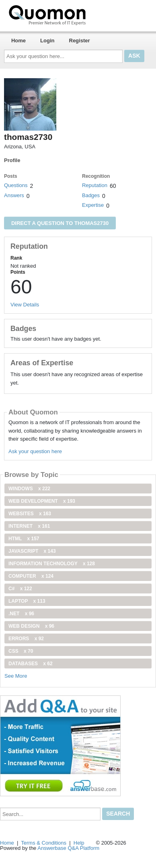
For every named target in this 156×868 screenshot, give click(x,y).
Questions (16, 185)
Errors (26, 639)
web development (42, 501)
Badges (91, 195)
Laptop (27, 601)
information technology (52, 564)
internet (29, 526)
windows (29, 489)
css (21, 651)
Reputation (95, 185)
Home (18, 41)
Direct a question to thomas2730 (60, 223)
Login (47, 41)
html (24, 539)
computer (31, 576)
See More (16, 676)
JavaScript (32, 551)
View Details (25, 305)
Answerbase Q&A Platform (68, 848)
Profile (12, 160)
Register (80, 41)
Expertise (93, 205)
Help (79, 843)
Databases (31, 664)
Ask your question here (35, 451)
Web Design (31, 626)
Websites (30, 514)
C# (20, 589)
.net (21, 614)
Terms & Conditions (44, 843)
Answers (14, 195)
